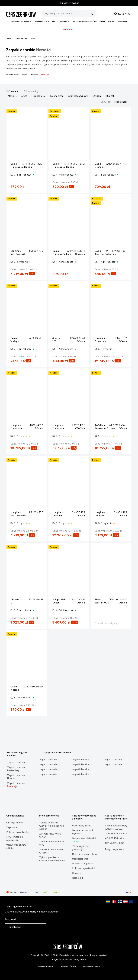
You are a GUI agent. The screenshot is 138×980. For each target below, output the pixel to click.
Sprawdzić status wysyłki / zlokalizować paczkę (52, 826)
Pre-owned (123, 22)
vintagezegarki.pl (68, 966)
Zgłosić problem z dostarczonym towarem (52, 859)
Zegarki (9, 39)
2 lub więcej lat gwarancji (81, 848)
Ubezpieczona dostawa (85, 854)
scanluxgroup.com (92, 966)
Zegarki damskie (21, 39)
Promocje (68, 30)
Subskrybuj (15, 927)
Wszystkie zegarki (13, 75)
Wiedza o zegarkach (83, 864)
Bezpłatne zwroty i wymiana (82, 832)
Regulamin (12, 827)
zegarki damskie (48, 760)
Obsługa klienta (15, 823)
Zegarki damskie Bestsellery (16, 769)
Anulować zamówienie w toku (51, 851)
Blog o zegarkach (114, 849)
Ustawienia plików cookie (16, 846)
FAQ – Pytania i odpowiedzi (14, 839)
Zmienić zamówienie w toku (52, 843)
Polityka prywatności (18, 832)
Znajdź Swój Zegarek (82, 22)
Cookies (77, 873)
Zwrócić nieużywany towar (50, 835)
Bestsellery (100, 22)
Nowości (111, 22)
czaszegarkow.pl (46, 966)
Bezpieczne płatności (84, 840)
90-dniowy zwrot (69, 3)
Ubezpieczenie (80, 859)
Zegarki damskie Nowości (16, 777)
